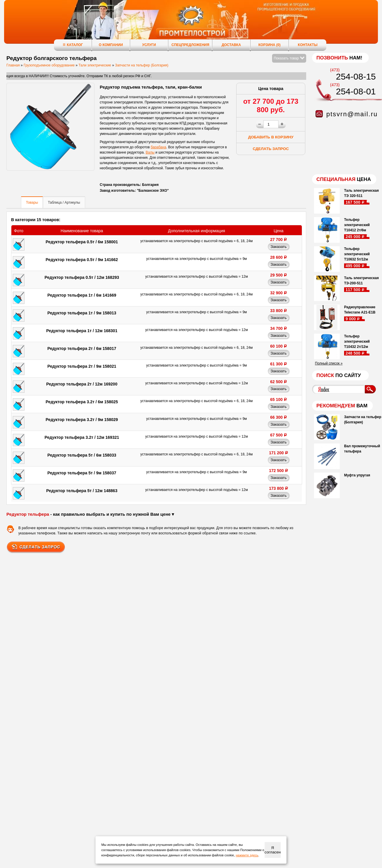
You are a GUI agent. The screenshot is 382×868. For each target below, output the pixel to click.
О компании (111, 45)
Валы (150, 152)
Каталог (73, 45)
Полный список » (329, 363)
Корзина (269, 45)
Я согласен (273, 850)
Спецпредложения (190, 45)
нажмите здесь (247, 855)
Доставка (231, 45)
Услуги (149, 45)
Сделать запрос (271, 149)
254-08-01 (356, 91)
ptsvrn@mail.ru (352, 114)
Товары (32, 203)
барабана (158, 147)
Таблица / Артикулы (64, 203)
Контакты (307, 45)
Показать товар (289, 58)
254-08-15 (356, 76)
